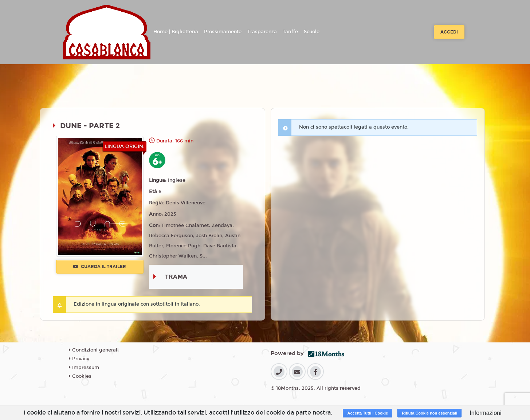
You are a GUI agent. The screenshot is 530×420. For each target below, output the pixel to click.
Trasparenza (262, 32)
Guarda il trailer (100, 267)
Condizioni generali (94, 350)
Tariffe (290, 32)
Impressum (84, 368)
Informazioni (485, 413)
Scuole (312, 32)
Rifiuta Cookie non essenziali (429, 413)
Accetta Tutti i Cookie (368, 413)
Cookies (80, 376)
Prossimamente (223, 32)
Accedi (449, 32)
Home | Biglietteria (176, 32)
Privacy (79, 359)
